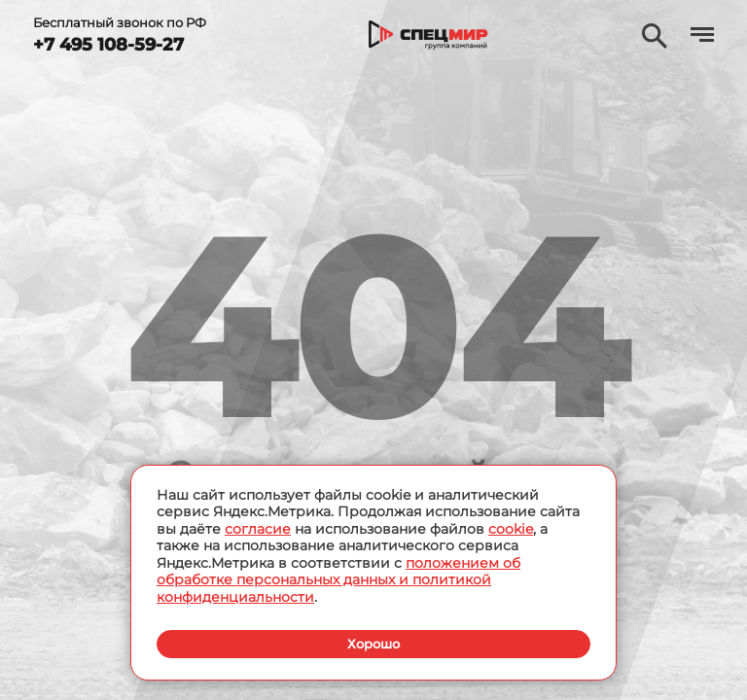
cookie (511, 528)
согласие (258, 528)
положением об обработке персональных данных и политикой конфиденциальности (338, 579)
